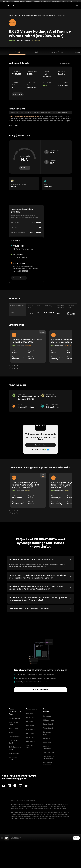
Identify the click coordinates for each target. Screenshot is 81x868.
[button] (15, 711)
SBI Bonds (29, 721)
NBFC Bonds (13, 728)
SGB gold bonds (48, 720)
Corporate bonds (49, 752)
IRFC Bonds (30, 733)
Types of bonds (48, 728)
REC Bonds (30, 717)
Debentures (47, 716)
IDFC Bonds (30, 725)
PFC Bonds (30, 737)
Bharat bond (47, 742)
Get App (76, 838)
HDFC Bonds (30, 729)
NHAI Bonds (30, 713)
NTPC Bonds (30, 741)
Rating (37, 52)
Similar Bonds (57, 52)
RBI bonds (46, 738)
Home (11, 15)
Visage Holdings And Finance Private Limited (38, 15)
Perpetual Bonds (15, 718)
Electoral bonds (48, 724)
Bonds (17, 15)
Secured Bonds (14, 736)
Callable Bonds (14, 753)
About (17, 52)
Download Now (40, 445)
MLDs (11, 732)
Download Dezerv (41, 689)
